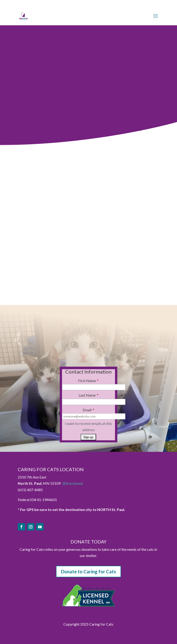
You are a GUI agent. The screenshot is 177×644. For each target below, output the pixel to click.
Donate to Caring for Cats (88, 571)
